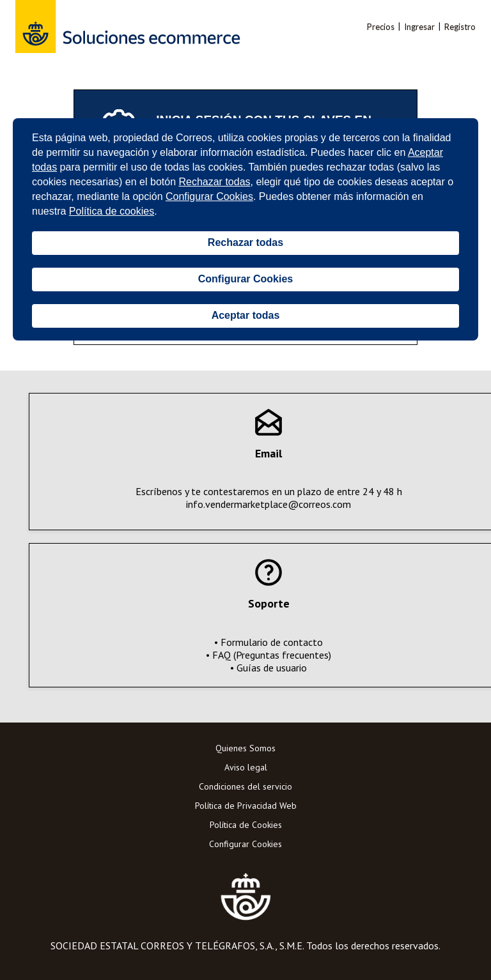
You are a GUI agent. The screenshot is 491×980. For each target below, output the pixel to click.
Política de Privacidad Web (246, 806)
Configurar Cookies (245, 844)
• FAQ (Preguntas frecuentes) (269, 655)
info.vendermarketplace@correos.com (269, 504)
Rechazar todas (214, 182)
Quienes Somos (245, 748)
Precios (381, 27)
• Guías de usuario (269, 668)
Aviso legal (246, 767)
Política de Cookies (246, 825)
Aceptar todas (246, 315)
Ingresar (419, 27)
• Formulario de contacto (269, 642)
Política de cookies (112, 211)
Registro (460, 27)
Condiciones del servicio (245, 786)
